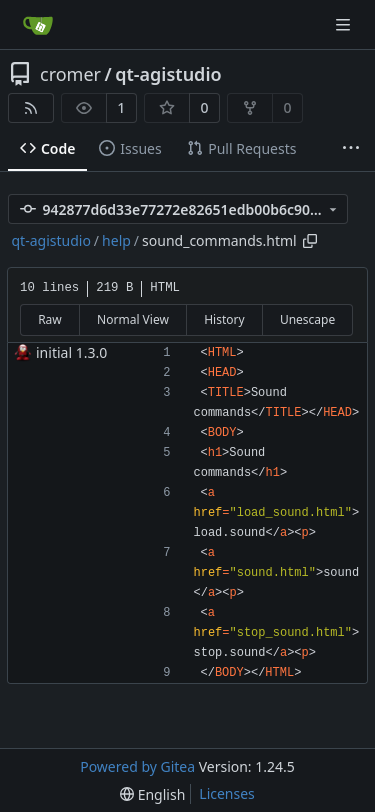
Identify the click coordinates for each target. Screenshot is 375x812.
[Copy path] (310, 241)
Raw (50, 319)
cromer (70, 74)
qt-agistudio (168, 74)
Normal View (133, 319)
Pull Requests (241, 148)
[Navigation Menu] (345, 24)
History (224, 319)
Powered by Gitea (137, 766)
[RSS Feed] (31, 108)
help (116, 240)
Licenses (227, 793)
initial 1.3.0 (71, 352)
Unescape (307, 319)
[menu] (152, 794)
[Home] (38, 25)
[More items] (351, 149)
